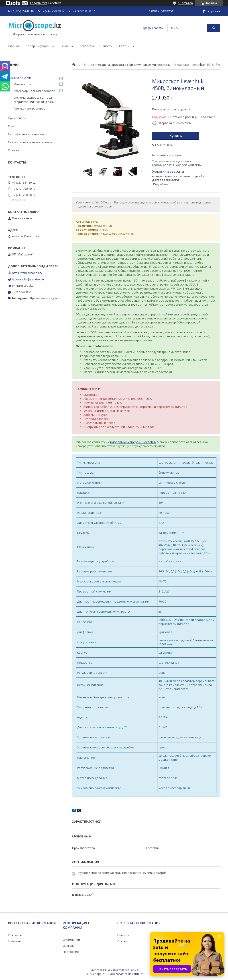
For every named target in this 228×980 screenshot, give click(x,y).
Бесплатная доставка (166, 155)
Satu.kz (134, 970)
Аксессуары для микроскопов (34, 91)
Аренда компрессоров (30, 108)
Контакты (87, 46)
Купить (176, 136)
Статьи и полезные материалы (30, 142)
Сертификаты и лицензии (26, 134)
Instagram (15, 941)
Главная (14, 46)
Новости (106, 46)
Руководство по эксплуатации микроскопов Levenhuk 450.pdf (122, 873)
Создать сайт (39, 3)
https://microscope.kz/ (27, 273)
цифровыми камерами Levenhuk (133, 442)
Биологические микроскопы (105, 65)
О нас (64, 46)
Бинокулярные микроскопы (150, 65)
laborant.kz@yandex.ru (28, 279)
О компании (71, 940)
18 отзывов (185, 3)
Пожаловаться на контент (125, 974)
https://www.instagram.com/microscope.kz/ (58, 298)
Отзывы (14, 150)
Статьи (124, 46)
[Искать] (214, 28)
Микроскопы (23, 84)
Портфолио (71, 952)
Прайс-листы (17, 118)
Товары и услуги (38, 46)
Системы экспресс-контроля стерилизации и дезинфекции (35, 99)
